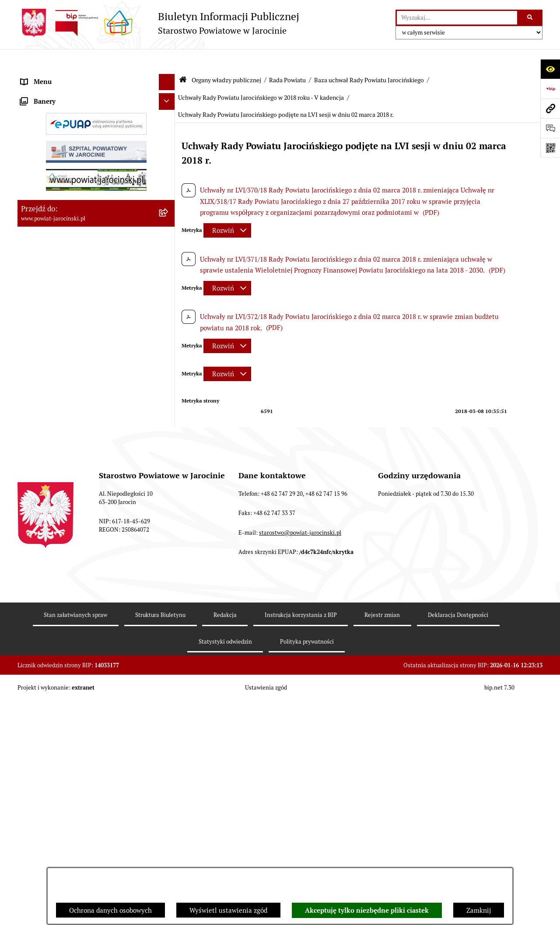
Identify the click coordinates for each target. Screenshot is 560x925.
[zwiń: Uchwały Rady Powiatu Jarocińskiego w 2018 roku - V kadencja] (169, 671)
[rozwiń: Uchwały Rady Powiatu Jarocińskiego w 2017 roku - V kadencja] (169, 639)
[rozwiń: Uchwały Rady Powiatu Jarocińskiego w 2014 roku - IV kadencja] (169, 511)
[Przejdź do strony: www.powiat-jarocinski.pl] (550, 108)
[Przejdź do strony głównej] (158, 23)
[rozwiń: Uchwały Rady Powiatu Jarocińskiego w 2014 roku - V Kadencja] (169, 543)
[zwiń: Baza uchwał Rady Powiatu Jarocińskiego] (169, 447)
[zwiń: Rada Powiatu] (169, 98)
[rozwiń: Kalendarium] (169, 319)
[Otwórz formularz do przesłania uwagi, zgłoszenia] (550, 128)
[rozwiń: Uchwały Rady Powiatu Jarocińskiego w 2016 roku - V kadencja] (169, 607)
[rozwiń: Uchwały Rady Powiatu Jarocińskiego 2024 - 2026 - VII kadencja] (169, 479)
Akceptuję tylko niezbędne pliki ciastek (367, 911)
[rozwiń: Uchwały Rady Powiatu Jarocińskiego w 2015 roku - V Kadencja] (169, 575)
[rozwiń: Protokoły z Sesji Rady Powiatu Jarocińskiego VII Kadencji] (169, 342)
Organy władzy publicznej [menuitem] (59, 76)
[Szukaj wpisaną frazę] (530, 18)
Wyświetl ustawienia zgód (228, 910)
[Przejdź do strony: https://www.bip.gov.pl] (550, 89)
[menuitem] (96, 99)
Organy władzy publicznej (226, 58)
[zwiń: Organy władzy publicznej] (169, 77)
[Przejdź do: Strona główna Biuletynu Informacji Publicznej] (183, 58)
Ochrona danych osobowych (110, 910)
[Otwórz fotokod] (550, 148)
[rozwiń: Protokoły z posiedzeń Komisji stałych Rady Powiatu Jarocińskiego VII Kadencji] (169, 373)
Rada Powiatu (287, 58)
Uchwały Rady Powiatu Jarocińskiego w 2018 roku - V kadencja (261, 76)
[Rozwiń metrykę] (227, 209)
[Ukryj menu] (167, 60)
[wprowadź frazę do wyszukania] (457, 18)
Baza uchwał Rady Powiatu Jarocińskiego (369, 58)
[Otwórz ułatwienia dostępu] (550, 69)
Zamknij (479, 910)
